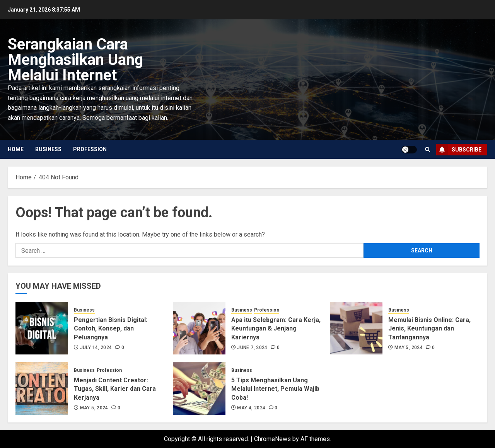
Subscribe (459, 150)
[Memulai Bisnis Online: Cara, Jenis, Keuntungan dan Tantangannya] (356, 328)
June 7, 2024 (252, 347)
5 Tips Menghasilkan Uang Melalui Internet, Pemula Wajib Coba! (275, 389)
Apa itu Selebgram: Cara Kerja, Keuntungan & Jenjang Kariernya (276, 329)
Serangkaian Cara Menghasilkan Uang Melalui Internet (75, 60)
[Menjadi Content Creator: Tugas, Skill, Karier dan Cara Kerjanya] (42, 388)
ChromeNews (272, 439)
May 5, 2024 (409, 347)
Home (16, 149)
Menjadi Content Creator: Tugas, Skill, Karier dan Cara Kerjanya (115, 389)
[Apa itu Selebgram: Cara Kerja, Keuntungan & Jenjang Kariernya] (199, 328)
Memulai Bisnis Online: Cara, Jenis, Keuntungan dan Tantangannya (429, 329)
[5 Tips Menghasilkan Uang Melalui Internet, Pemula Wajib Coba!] (199, 388)
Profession (90, 149)
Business (48, 149)
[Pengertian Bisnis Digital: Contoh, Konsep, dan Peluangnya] (42, 328)
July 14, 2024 (96, 347)
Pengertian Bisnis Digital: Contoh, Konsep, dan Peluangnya (111, 329)
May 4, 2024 (251, 408)
